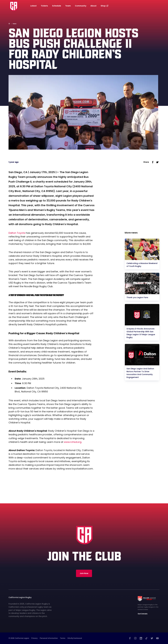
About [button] (93, 6)
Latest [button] (33, 6)
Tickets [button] (44, 6)
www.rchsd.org (73, 442)
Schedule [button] (57, 6)
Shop (105, 6)
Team (68, 6)
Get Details (143, 614)
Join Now (84, 573)
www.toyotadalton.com (79, 469)
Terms (63, 638)
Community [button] (81, 6)
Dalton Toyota (17, 233)
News (15, 24)
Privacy (34, 638)
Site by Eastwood (75, 638)
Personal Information (49, 638)
